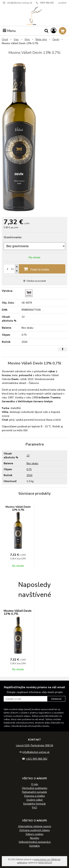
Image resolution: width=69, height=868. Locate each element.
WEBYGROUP (45, 863)
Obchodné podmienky (35, 788)
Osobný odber (35, 800)
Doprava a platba (34, 796)
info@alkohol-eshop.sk (20, 3)
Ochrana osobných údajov (35, 830)
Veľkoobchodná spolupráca (35, 842)
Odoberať (56, 699)
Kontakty (35, 846)
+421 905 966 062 (37, 759)
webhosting (22, 863)
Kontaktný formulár (35, 804)
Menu (9, 31)
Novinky (35, 838)
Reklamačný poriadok (34, 792)
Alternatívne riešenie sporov (35, 826)
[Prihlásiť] (54, 31)
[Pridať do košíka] (34, 269)
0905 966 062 (47, 3)
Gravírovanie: (13, 237)
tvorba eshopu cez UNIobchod (47, 860)
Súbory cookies (34, 834)
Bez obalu (32, 463)
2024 (29, 475)
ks (13, 269)
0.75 (29, 469)
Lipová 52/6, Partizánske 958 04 (35, 745)
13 (28, 456)
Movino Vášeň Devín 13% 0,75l (18, 508)
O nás (35, 784)
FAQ (34, 808)
